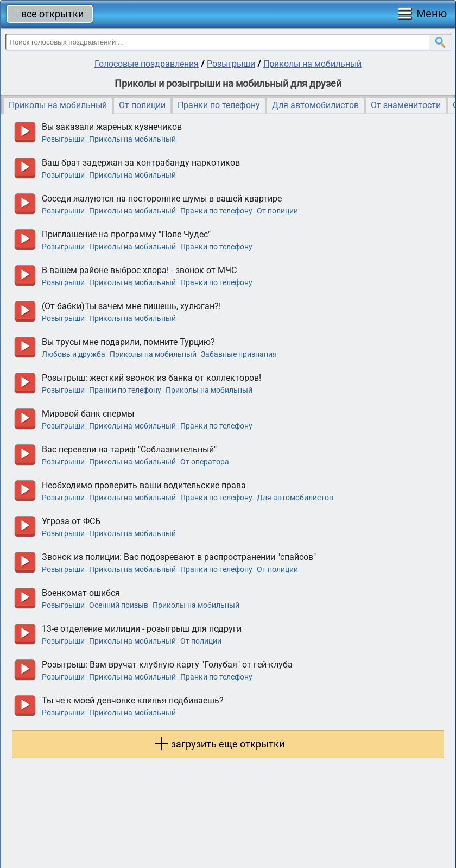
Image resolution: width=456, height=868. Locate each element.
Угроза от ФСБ (71, 521)
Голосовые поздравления (147, 64)
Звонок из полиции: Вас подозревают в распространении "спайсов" (179, 557)
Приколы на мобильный (312, 64)
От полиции (142, 105)
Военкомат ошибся (81, 593)
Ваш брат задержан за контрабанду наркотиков (141, 163)
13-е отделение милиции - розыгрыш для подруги (142, 629)
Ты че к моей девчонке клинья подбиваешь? (133, 700)
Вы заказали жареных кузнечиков (112, 127)
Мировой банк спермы (88, 414)
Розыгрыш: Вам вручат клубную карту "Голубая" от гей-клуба (167, 665)
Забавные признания (239, 354)
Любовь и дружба (74, 354)
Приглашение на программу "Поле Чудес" (126, 234)
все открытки (50, 14)
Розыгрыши (231, 64)
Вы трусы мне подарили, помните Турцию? (128, 342)
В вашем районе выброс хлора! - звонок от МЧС (139, 270)
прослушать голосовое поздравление (25, 132)
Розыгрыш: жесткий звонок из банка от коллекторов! (151, 378)
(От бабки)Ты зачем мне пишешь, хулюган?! (131, 306)
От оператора (205, 462)
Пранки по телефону (219, 105)
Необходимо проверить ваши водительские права (144, 485)
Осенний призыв (119, 605)
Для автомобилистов (315, 105)
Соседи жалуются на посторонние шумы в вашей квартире (162, 199)
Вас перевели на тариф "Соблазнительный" (129, 449)
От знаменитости (406, 105)
